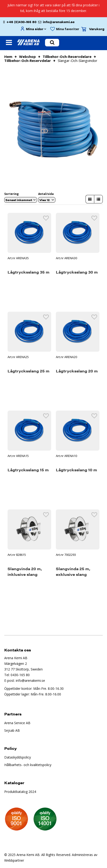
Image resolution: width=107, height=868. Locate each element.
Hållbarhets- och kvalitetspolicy (28, 765)
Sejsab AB (12, 730)
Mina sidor (35, 29)
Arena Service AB (17, 723)
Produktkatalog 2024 (20, 792)
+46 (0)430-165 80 (21, 22)
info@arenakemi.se (59, 22)
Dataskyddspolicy (18, 757)
